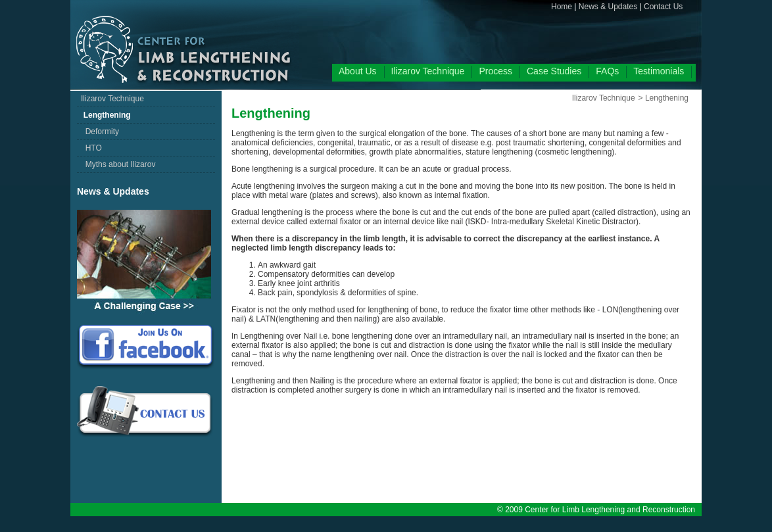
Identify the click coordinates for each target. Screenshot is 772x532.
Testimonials (659, 71)
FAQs (607, 71)
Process (495, 71)
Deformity (100, 132)
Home (562, 7)
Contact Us (663, 7)
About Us (358, 71)
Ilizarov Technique (428, 71)
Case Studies (554, 71)
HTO (91, 148)
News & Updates (608, 7)
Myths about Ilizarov (118, 164)
